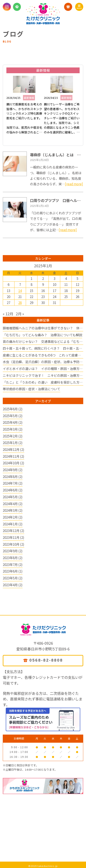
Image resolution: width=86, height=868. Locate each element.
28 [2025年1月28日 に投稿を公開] (20, 302)
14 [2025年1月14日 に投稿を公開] (20, 291)
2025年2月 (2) (13, 436)
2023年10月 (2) (14, 544)
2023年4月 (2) (13, 585)
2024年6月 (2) (13, 490)
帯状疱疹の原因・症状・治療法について (32, 389)
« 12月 (8, 314)
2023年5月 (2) (13, 578)
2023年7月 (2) (13, 564)
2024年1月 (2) (13, 524)
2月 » (20, 314)
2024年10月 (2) (14, 463)
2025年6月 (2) (13, 409)
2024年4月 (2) (13, 504)
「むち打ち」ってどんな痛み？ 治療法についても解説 (42, 335)
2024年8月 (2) (13, 476)
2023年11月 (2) (14, 537)
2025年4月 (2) (13, 422)
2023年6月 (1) (13, 571)
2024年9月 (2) (13, 470)
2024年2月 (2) (13, 517)
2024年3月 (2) (13, 510)
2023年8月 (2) (13, 558)
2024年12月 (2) (14, 449)
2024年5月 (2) (13, 497)
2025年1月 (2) (13, 443)
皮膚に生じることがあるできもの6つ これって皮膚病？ (43, 355)
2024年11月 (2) (14, 456)
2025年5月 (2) (13, 416)
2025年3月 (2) (13, 429)
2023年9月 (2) (13, 551)
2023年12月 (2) (14, 530)
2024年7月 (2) (13, 483)
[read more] (74, 184)
